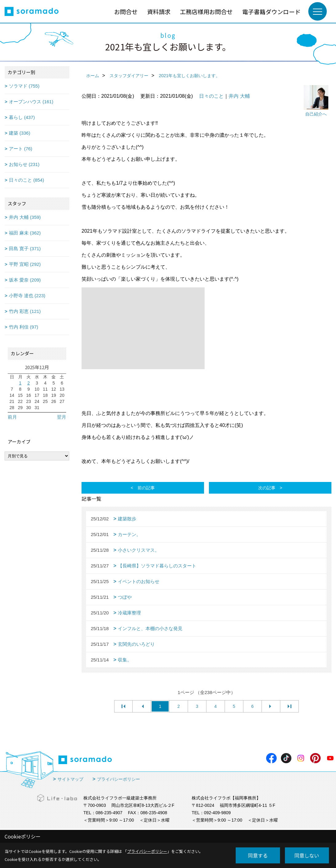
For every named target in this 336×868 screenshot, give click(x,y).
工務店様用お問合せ (206, 12)
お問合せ (126, 12)
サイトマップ (70, 779)
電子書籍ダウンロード (271, 12)
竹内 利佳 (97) (24, 327)
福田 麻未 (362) (25, 233)
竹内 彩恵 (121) (25, 311)
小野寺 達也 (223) (27, 296)
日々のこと (211, 96)
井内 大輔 (239, 96)
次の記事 (267, 488)
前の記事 (146, 488)
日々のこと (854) (26, 180)
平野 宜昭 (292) (25, 264)
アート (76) (21, 149)
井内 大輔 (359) (25, 217)
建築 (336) (20, 133)
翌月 (62, 417)
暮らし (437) (22, 117)
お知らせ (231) (24, 164)
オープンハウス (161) (31, 102)
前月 (12, 417)
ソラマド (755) (24, 86)
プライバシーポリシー (118, 779)
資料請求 (159, 12)
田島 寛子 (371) (25, 249)
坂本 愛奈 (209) (25, 280)
